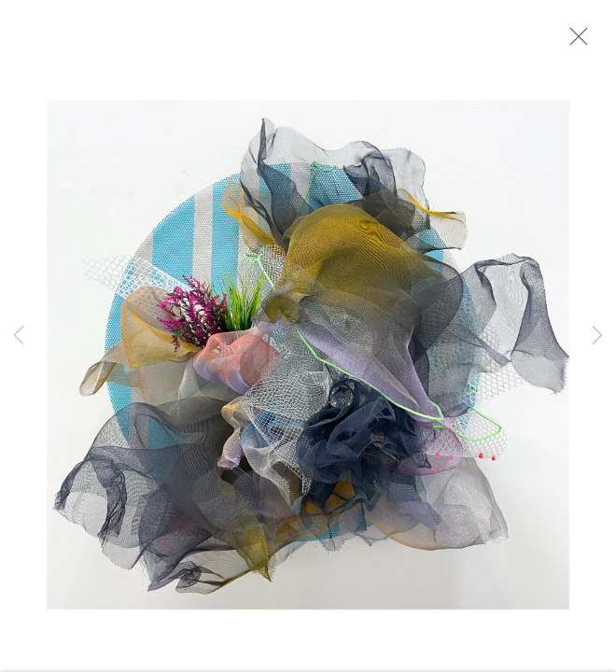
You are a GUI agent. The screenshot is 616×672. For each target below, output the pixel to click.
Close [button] (574, 42)
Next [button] (597, 336)
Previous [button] (19, 336)
